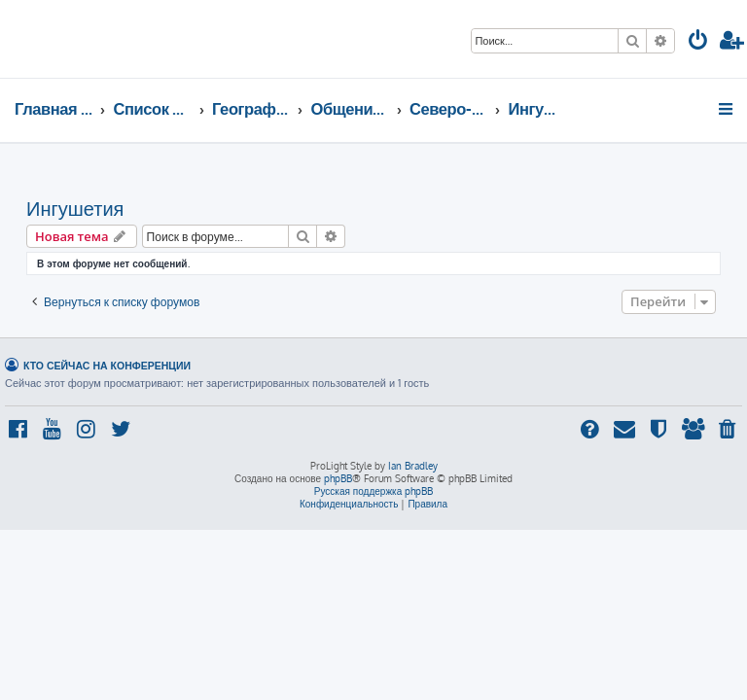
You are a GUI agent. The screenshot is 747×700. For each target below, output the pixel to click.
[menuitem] (698, 42)
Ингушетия (75, 208)
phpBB (338, 478)
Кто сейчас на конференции (107, 365)
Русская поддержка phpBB (374, 491)
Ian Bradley (413, 466)
